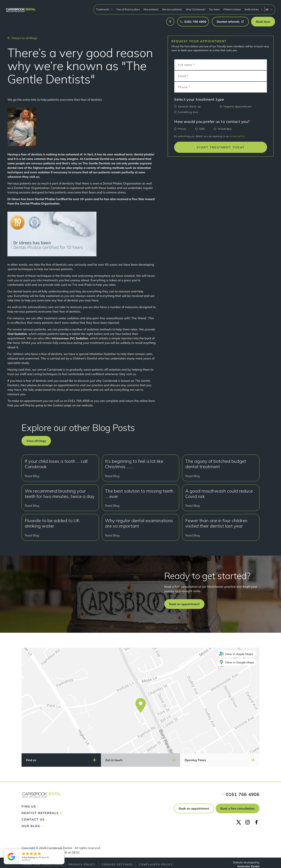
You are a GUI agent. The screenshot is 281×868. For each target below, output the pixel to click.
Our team (214, 9)
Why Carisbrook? (196, 9)
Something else (188, 112)
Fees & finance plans (128, 9)
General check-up (189, 106)
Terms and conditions (42, 864)
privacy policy (237, 136)
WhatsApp (225, 129)
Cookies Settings (117, 864)
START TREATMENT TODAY (221, 147)
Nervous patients (172, 9)
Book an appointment (194, 808)
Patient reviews (232, 9)
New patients (151, 9)
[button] (105, 9)
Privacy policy (82, 864)
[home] (21, 8)
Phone (182, 129)
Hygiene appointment (238, 106)
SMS (202, 129)
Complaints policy (156, 864)
